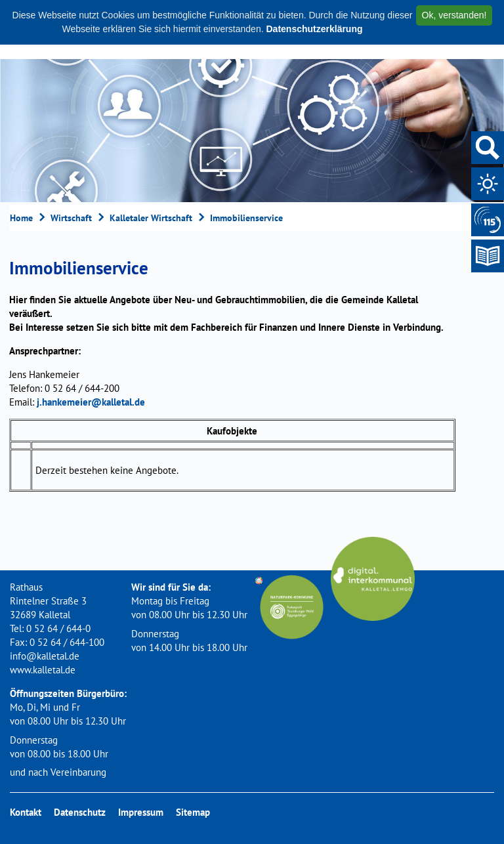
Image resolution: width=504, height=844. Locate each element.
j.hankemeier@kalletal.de (91, 402)
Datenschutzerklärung (314, 29)
